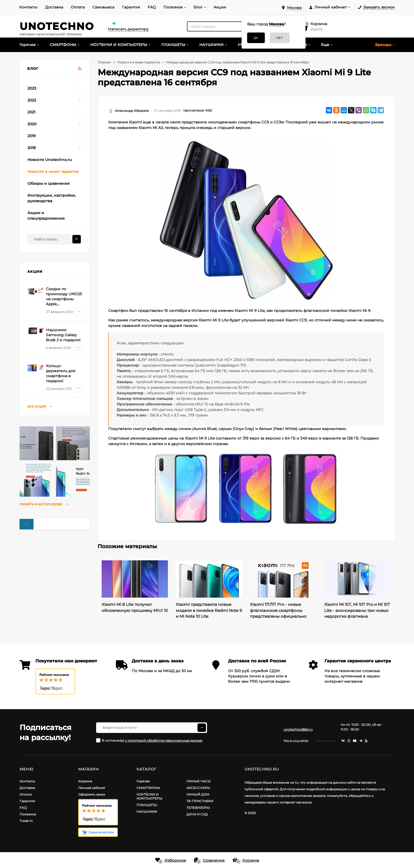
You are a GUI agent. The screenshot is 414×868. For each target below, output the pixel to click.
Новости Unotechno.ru (50, 160)
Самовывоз (103, 7)
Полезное (173, 7)
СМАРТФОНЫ (148, 788)
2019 (32, 136)
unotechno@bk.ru (298, 729)
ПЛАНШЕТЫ (147, 805)
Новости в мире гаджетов (53, 172)
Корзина (85, 781)
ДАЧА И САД (197, 814)
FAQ (152, 7)
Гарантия (131, 7)
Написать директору (128, 29)
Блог (198, 7)
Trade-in (26, 821)
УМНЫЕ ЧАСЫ (199, 781)
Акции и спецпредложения (46, 216)
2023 (32, 88)
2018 (32, 148)
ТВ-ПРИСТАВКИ (200, 801)
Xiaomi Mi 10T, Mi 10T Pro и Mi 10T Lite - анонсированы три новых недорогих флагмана (357, 610)
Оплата (78, 7)
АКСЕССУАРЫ (198, 788)
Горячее (143, 781)
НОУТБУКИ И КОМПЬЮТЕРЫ (149, 796)
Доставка (54, 7)
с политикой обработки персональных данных (164, 740)
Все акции (40, 407)
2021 (31, 112)
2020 (32, 124)
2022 (32, 100)
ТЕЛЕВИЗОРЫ (198, 808)
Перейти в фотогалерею (44, 504)
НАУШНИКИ (147, 812)
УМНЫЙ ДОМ (198, 794)
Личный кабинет (92, 788)
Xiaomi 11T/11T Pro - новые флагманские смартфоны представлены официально (278, 610)
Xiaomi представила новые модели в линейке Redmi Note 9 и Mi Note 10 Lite (209, 610)
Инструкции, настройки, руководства (52, 198)
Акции (220, 7)
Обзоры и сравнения (49, 183)
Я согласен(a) (149, 740)
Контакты (28, 7)
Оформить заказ (91, 794)
